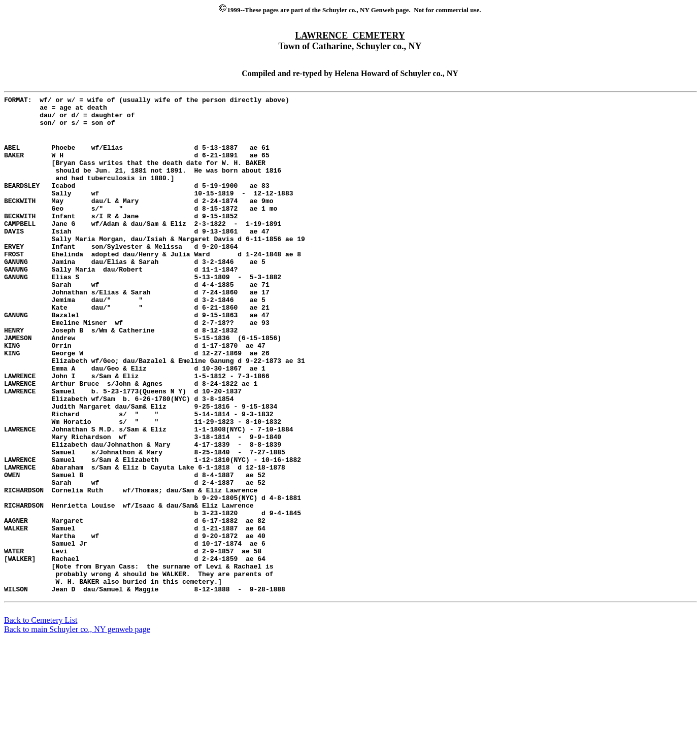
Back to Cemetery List (41, 716)
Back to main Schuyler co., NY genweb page (77, 725)
